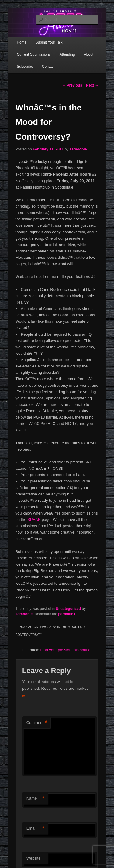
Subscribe (25, 67)
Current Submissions (34, 54)
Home (22, 42)
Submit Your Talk (49, 42)
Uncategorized (68, 609)
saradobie (78, 149)
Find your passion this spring (65, 650)
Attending (67, 54)
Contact (48, 67)
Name (36, 799)
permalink (67, 614)
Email (36, 829)
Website (34, 858)
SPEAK (34, 519)
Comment (37, 723)
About (89, 54)
